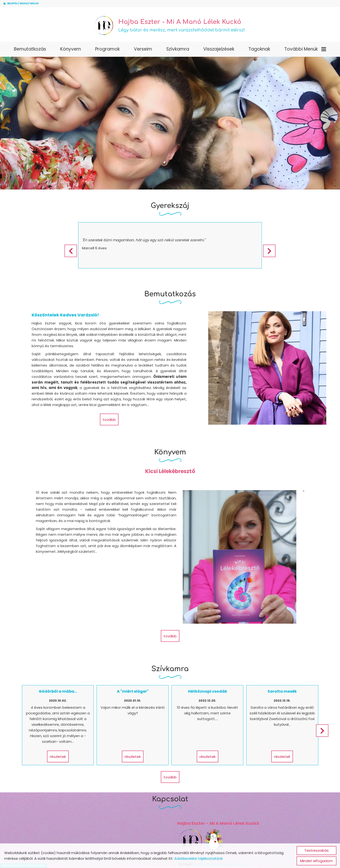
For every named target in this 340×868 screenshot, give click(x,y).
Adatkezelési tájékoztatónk (198, 858)
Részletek (61, 715)
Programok (107, 50)
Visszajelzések (219, 50)
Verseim (143, 50)
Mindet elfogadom (317, 861)
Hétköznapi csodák (206, 650)
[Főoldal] (102, 26)
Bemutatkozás (30, 50)
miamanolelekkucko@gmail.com (220, 820)
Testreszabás (317, 850)
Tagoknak (259, 50)
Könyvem (71, 50)
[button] (272, 253)
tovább (109, 421)
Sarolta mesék (279, 650)
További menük (305, 50)
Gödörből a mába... (61, 650)
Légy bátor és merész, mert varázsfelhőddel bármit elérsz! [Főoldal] (182, 26)
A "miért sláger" (134, 650)
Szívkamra (178, 50)
